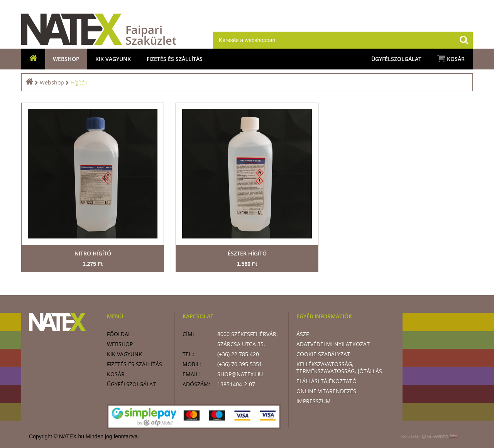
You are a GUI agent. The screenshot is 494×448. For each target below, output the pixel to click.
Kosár (451, 58)
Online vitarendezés (326, 391)
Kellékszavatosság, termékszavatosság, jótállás (339, 368)
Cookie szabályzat (323, 354)
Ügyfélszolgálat (396, 59)
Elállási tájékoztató (327, 381)
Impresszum (314, 401)
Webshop (66, 59)
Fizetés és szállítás (175, 59)
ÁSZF (303, 334)
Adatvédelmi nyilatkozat (333, 344)
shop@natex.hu (240, 374)
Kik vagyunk (113, 59)
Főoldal (119, 334)
